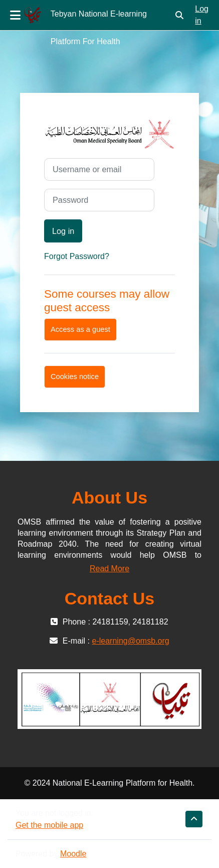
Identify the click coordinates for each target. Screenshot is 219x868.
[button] (179, 15)
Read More (110, 569)
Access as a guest (80, 329)
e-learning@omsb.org (131, 641)
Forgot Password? (77, 256)
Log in (202, 15)
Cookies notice (75, 377)
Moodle (73, 854)
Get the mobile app (49, 825)
